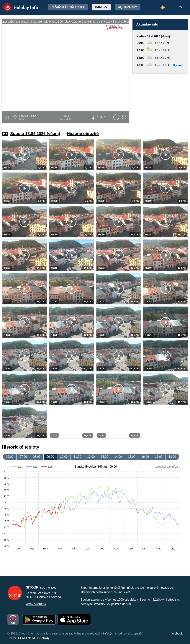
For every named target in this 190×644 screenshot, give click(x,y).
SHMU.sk (24, 638)
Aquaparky (127, 7)
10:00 (64, 457)
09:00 (50, 457)
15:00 (132, 457)
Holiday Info (17, 5)
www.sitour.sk (36, 604)
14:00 (118, 457)
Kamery (101, 7)
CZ (181, 7)
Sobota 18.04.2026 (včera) (37, 134)
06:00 (10, 457)
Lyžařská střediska (68, 7)
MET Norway (41, 638)
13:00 (104, 457)
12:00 (91, 457)
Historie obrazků (83, 134)
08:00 (37, 457)
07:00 (23, 457)
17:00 (159, 457)
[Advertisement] (160, 99)
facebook (177, 633)
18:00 (172, 457)
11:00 (77, 457)
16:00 (145, 457)
